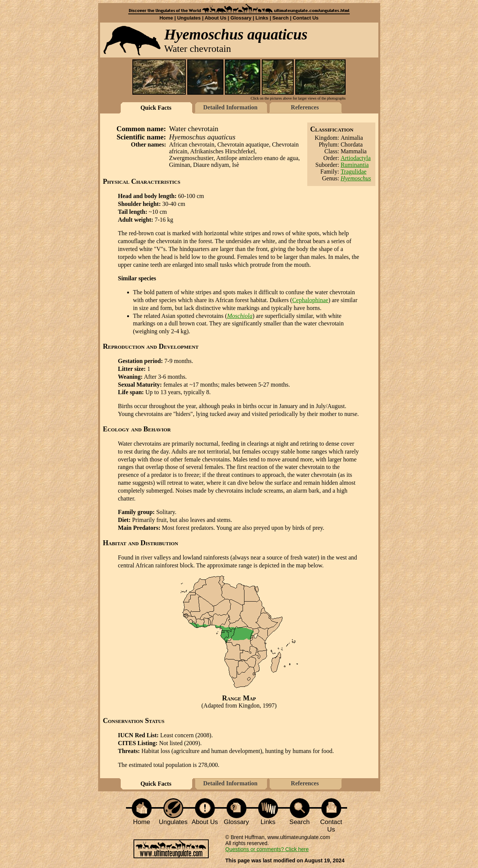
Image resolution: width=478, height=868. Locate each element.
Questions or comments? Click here (267, 849)
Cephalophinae (310, 300)
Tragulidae (354, 172)
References (305, 107)
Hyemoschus (356, 178)
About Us (215, 18)
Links (262, 18)
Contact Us (306, 18)
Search (280, 18)
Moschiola (240, 316)
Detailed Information (230, 107)
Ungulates (189, 18)
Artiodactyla (356, 158)
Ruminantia (355, 165)
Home (166, 18)
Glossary (241, 18)
